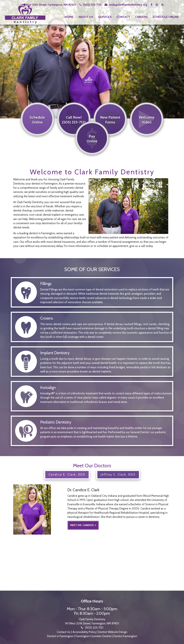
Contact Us (64, 631)
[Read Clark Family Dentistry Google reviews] (157, 5)
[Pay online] (92, 146)
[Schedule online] (37, 128)
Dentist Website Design (113, 631)
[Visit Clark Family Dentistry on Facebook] (152, 5)
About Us (86, 17)
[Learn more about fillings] (92, 301)
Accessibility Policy (84, 631)
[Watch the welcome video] (147, 128)
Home (69, 17)
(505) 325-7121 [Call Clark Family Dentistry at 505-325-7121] (92, 5)
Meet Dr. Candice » (83, 524)
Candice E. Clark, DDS (67, 474)
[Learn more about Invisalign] (92, 401)
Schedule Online (166, 17)
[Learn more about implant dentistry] (92, 371)
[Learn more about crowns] (92, 336)
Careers (141, 17)
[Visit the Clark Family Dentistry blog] (162, 5)
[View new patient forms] (110, 128)
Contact (123, 17)
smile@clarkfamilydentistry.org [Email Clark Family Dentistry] (128, 5)
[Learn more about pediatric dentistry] (92, 436)
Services (105, 17)
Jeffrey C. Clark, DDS (118, 474)
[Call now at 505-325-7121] (74, 128)
